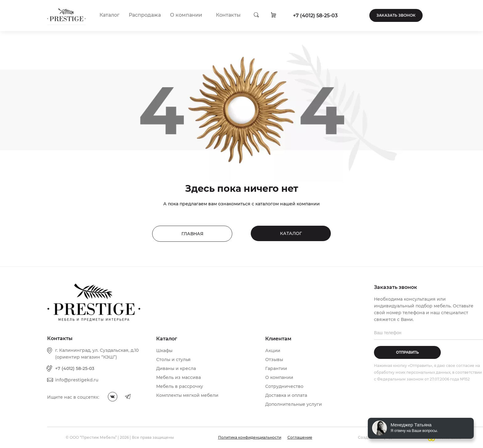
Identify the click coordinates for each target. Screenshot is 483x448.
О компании (186, 15)
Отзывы (274, 360)
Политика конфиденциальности (250, 437)
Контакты (228, 15)
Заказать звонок (396, 15)
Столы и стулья (173, 360)
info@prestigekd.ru (77, 380)
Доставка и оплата (286, 395)
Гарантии (276, 368)
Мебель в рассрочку (180, 386)
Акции (273, 351)
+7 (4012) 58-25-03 (315, 16)
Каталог (110, 15)
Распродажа (145, 15)
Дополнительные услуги (294, 404)
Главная (192, 234)
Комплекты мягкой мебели (187, 395)
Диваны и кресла (176, 368)
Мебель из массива (179, 377)
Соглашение (300, 437)
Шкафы (164, 351)
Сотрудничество (284, 386)
